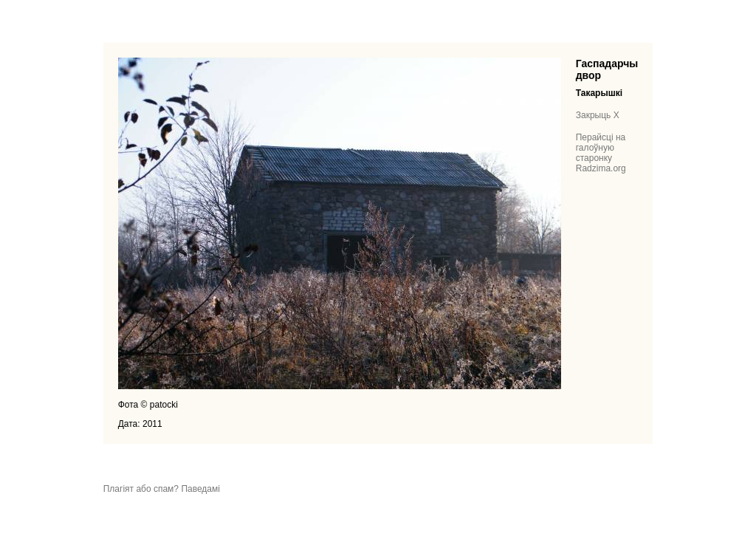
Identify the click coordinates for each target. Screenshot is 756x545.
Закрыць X (598, 115)
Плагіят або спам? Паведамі (162, 489)
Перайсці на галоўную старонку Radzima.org (601, 153)
